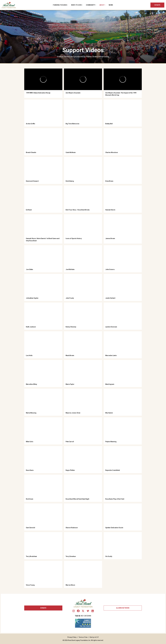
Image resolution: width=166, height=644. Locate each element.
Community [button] (91, 5)
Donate (43, 608)
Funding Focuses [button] (60, 5)
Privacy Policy (72, 637)
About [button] (102, 5)
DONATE (158, 5)
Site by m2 (94, 637)
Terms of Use (83, 637)
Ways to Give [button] (76, 5)
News (111, 5)
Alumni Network (123, 608)
